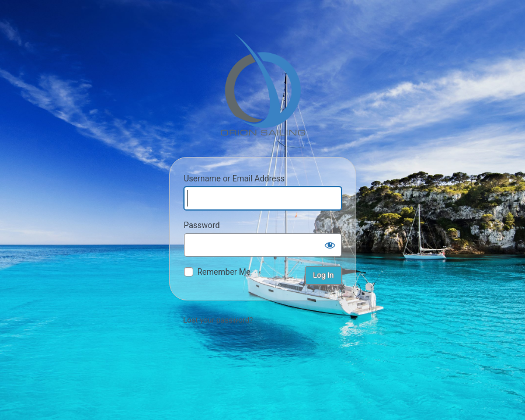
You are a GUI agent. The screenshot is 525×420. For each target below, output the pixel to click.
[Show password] (330, 245)
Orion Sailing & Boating (263, 85)
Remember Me (224, 272)
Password (202, 225)
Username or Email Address (234, 178)
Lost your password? (218, 320)
